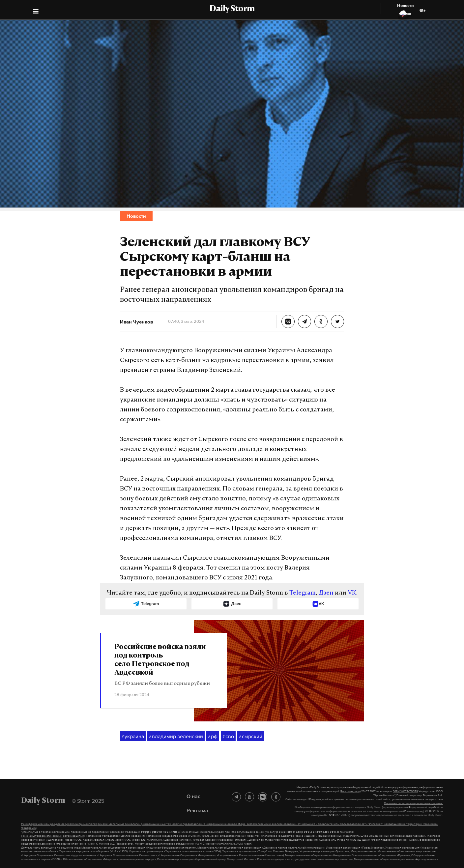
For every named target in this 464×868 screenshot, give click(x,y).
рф (213, 737)
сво (228, 737)
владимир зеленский (176, 737)
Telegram (303, 593)
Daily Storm (232, 9)
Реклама (197, 810)
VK (352, 593)
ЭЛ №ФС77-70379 (405, 791)
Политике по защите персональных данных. (413, 803)
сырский (251, 737)
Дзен (326, 593)
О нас (193, 796)
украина (133, 737)
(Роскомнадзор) (350, 791)
